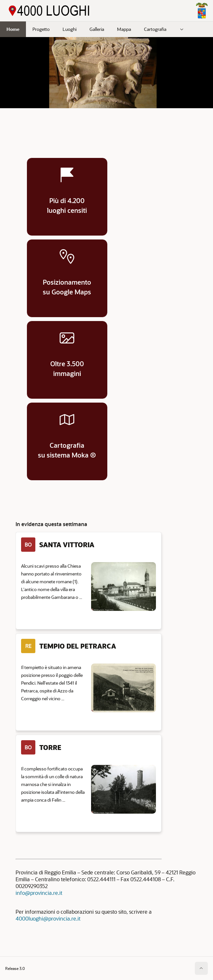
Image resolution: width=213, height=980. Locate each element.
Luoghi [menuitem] (70, 29)
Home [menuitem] (13, 29)
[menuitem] (182, 29)
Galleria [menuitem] (97, 29)
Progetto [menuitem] (41, 29)
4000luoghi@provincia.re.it (48, 918)
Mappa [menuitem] (124, 29)
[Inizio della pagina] (201, 968)
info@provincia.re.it (39, 893)
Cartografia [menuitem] (155, 29)
